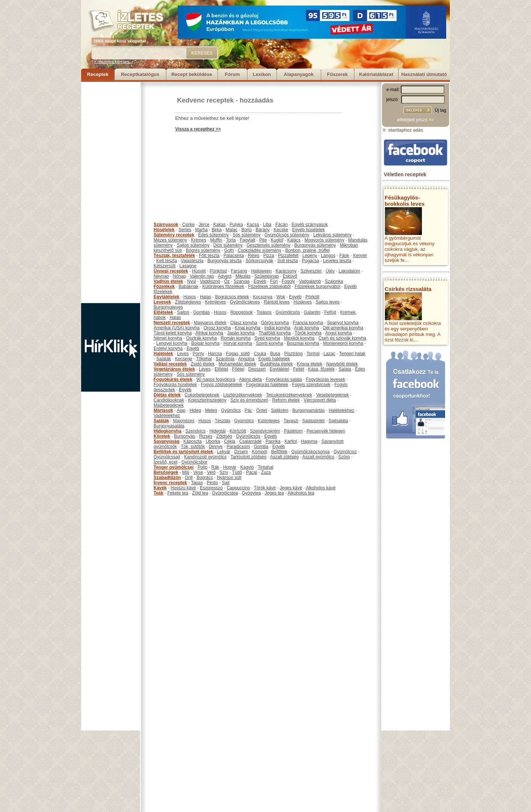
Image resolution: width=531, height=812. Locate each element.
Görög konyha (275, 323)
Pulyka (236, 225)
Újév (330, 271)
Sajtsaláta (338, 421)
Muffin (216, 240)
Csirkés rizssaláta (408, 289)
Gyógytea (251, 493)
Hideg (195, 410)
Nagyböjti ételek (342, 364)
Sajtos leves (328, 302)
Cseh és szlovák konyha (342, 338)
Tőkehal (204, 359)
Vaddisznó (210, 281)
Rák (215, 467)
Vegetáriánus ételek (174, 369)
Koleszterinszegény (207, 400)
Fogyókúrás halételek (267, 385)
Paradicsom (238, 447)
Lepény (310, 256)
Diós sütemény (228, 245)
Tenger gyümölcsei (174, 467)
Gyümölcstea (225, 493)
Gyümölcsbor (195, 462)
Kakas (220, 225)
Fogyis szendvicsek (311, 385)
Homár (230, 467)
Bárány (263, 230)
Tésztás (222, 421)
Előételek (164, 312)
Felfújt (330, 312)
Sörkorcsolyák (259, 261)
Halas (206, 297)
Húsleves (303, 302)
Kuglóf (277, 240)
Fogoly (288, 281)
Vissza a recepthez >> (198, 129)
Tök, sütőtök (193, 447)
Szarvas (242, 281)
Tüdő (237, 472)
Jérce (204, 225)
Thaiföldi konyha (275, 333)
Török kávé (265, 488)
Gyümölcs (231, 410)
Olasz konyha (244, 323)
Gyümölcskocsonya (310, 452)
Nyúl (191, 281)
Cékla (230, 441)
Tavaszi (291, 421)
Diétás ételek (167, 395)
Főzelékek (164, 287)
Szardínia (225, 359)
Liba (267, 225)
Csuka (260, 354)
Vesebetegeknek (332, 395)
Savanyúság (167, 441)
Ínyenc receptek (171, 483)
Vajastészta (192, 261)
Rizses (206, 436)
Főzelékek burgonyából (317, 287)
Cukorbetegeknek (202, 395)
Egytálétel (279, 369)
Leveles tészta (337, 261)
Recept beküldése (192, 74)
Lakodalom (349, 271)
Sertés (185, 230)
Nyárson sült (229, 478)
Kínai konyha (248, 328)
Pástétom (293, 431)
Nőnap (179, 276)
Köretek (162, 436)
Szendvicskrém (265, 431)
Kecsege (184, 359)
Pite (263, 240)
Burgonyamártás (309, 410)
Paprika (273, 441)
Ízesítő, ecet (166, 462)
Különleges (269, 421)
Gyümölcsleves (245, 302)
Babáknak (189, 287)
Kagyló (247, 467)
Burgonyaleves (168, 307)
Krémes (199, 240)
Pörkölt (313, 297)
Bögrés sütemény (203, 250)
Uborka (213, 441)
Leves (183, 354)
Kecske (281, 230)
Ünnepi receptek (171, 271)
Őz (227, 281)
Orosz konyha (217, 328)
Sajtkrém (280, 410)
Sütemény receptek (174, 235)
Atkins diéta (250, 379)
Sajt (226, 483)
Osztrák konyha (202, 338)
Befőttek (279, 452)
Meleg (211, 410)
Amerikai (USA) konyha (177, 328)
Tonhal (313, 354)
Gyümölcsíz (345, 452)
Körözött (238, 431)
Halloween (261, 271)
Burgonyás (185, 436)
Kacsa (253, 225)
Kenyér (360, 256)
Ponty (199, 354)
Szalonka (334, 281)
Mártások (164, 410)
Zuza (266, 472)
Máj (186, 472)
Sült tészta (288, 261)
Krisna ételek (310, 364)
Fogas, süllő (238, 354)
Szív (224, 472)
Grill (189, 478)
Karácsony (286, 271)
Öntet (262, 410)
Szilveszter (311, 271)
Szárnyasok (166, 225)
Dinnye (216, 447)
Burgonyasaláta (169, 426)
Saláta (345, 369)
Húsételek (164, 230)
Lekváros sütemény (332, 235)
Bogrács (205, 478)
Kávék (160, 488)
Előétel (221, 369)
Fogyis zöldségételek (222, 385)
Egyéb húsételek (308, 230)
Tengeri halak (352, 354)
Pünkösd (218, 271)
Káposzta (192, 441)
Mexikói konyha (299, 338)
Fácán (282, 225)
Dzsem (241, 452)
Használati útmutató (424, 74)
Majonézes (184, 421)
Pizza (269, 256)
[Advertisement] (111, 192)
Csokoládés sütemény (260, 250)
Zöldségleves (188, 302)
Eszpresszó (211, 488)
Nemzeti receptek (172, 323)
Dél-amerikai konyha (343, 328)
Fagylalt (247, 240)
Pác (248, 410)
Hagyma (309, 441)
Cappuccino (238, 488)
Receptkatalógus (140, 74)
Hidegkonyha (168, 431)
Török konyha (308, 333)
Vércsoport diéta (320, 400)
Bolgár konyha (206, 343)
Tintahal (265, 467)
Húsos (190, 297)
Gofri (229, 250)
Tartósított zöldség (248, 457)
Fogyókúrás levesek (325, 379)
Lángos (328, 256)
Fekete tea (178, 493)
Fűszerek (337, 74)
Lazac (329, 354)
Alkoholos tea (301, 493)
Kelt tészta (167, 261)
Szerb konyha (269, 343)
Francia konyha (308, 323)
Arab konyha (306, 328)
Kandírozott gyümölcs (205, 457)
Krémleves (216, 302)
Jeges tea (274, 493)
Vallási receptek (170, 364)
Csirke (188, 225)
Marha (201, 230)
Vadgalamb (310, 281)
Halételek (164, 354)
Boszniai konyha (303, 343)
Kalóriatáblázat (376, 74)
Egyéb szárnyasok (310, 225)
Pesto (212, 483)
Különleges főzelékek (223, 287)
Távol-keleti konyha (173, 333)
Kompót (259, 452)
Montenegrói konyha (343, 343)
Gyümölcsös (288, 312)
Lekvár (224, 452)
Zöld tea (200, 493)
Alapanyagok (299, 74)
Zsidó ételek (203, 364)
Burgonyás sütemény (315, 245)
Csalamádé (251, 441)
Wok (281, 297)
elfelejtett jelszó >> (415, 120)
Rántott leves (277, 302)
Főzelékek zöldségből (269, 287)
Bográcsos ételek (232, 297)
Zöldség (224, 436)
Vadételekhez (167, 416)
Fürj (274, 281)
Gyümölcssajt (167, 457)
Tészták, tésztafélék (174, 256)
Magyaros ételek (210, 323)
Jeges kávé (291, 488)
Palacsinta (234, 256)
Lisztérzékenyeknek (242, 395)
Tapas (197, 483)
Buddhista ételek (276, 364)
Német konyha (168, 338)
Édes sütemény (213, 235)
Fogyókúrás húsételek (175, 385)
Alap (181, 410)
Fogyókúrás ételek (173, 379)
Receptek (98, 74)
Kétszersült (165, 266)
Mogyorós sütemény (324, 240)
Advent (224, 276)
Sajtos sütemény (193, 245)
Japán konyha (241, 333)
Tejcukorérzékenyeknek (289, 395)
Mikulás (243, 276)
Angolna (246, 359)
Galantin (312, 312)
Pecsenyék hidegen (326, 431)
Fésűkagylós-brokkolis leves (405, 201)
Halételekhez (341, 410)
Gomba (261, 447)
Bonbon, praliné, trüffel (307, 250)
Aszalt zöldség (284, 457)
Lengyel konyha (172, 343)
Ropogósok (242, 312)
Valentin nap (202, 276)
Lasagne (188, 266)
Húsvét (199, 271)
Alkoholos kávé (321, 488)
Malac (232, 230)
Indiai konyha (277, 328)
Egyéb (260, 281)
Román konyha (236, 338)
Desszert (257, 369)
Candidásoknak (169, 400)
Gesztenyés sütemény (269, 245)
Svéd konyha (267, 338)
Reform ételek (286, 400)
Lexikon (262, 74)
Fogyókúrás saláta (284, 379)
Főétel (238, 369)
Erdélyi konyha (168, 348)
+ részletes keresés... (113, 62)
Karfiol (291, 441)
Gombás (202, 312)
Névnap (161, 276)
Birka (217, 230)
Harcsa (215, 354)
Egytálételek (167, 297)
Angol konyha (339, 333)
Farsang (239, 271)
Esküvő (290, 276)
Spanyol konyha (343, 323)
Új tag (440, 110)
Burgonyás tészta (224, 261)
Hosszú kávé (183, 488)
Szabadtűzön (167, 478)
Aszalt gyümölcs (318, 457)
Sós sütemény (247, 235)
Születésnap (267, 276)
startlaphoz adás (402, 130)
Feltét (299, 369)
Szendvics (196, 431)
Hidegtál (218, 431)
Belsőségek (166, 472)
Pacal (251, 472)
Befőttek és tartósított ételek (183, 452)
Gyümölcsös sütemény (287, 235)
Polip (203, 467)
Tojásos (264, 312)
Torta (231, 240)
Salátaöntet (314, 421)
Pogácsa (311, 261)
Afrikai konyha (209, 333)
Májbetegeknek (169, 405)
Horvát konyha (238, 343)
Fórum (232, 74)
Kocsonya (263, 297)
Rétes (254, 256)
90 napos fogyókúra (216, 379)
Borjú (247, 230)
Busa (275, 354)
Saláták (164, 359)
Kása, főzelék (321, 369)
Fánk (344, 256)
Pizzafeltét (288, 256)
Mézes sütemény (171, 240)
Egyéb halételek (274, 359)
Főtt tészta (209, 256)
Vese (198, 472)
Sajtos (183, 312)
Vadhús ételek (169, 281)
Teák (159, 493)
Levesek (162, 302)
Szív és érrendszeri (249, 400)
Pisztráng (294, 354)
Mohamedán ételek (237, 364)
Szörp (344, 457)
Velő (211, 472)
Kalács (294, 240)
